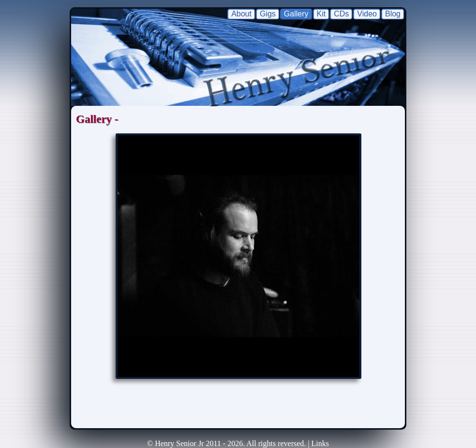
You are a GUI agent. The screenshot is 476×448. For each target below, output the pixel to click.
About (241, 14)
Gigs (268, 14)
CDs (341, 14)
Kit (321, 14)
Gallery (296, 14)
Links (320, 443)
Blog (393, 14)
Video (367, 14)
